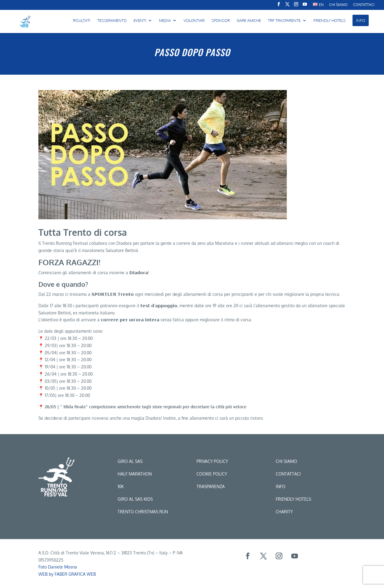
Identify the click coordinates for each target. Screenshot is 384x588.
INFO (361, 20)
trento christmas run (143, 512)
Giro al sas (130, 461)
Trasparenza (211, 486)
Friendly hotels (293, 499)
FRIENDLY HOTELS (330, 21)
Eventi (140, 21)
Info (280, 486)
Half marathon (135, 474)
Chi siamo (286, 461)
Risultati (82, 21)
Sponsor (221, 21)
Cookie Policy (212, 474)
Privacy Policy (212, 461)
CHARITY (284, 512)
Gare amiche (249, 21)
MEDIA (165, 21)
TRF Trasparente (284, 21)
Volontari (194, 21)
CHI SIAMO (338, 5)
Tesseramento (112, 21)
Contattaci (364, 5)
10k (121, 486)
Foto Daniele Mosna (58, 567)
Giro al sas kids (135, 499)
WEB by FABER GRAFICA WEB (67, 574)
